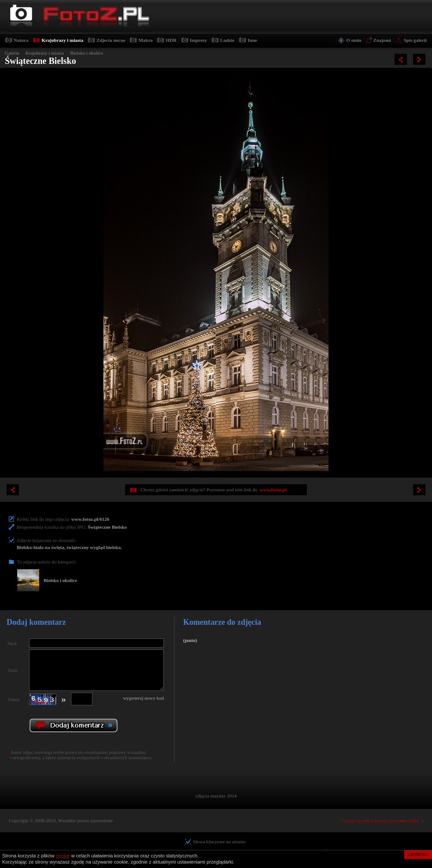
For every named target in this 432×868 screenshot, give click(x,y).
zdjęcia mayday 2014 (216, 796)
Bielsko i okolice (87, 53)
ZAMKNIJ (418, 854)
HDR (171, 40)
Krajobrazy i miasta (62, 40)
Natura (21, 40)
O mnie (354, 40)
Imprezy (199, 40)
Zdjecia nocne (111, 40)
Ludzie (227, 40)
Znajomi (382, 40)
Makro (145, 40)
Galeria (12, 53)
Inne (252, 40)
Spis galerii (415, 40)
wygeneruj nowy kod (143, 698)
